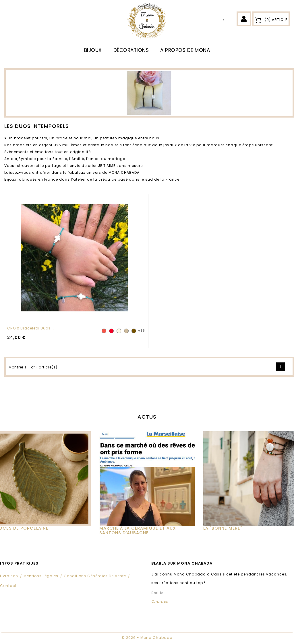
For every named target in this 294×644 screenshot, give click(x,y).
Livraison (9, 576)
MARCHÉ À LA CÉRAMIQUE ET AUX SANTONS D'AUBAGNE (138, 530)
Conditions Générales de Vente (95, 576)
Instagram (229, 19)
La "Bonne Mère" (223, 528)
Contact (8, 586)
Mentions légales (41, 576)
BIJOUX (93, 50)
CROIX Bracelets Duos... (31, 328)
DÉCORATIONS (131, 50)
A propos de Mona (185, 50)
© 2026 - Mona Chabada (147, 638)
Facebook (219, 19)
